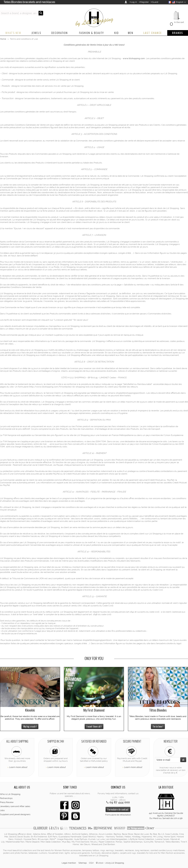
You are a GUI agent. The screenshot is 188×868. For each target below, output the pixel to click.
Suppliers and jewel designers (15, 814)
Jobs (2, 810)
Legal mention (69, 863)
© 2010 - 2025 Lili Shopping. (110, 863)
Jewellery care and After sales (15, 806)
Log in (134, 2)
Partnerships (6, 798)
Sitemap (83, 863)
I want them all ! (94, 726)
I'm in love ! (158, 726)
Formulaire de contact (118, 809)
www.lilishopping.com (134, 58)
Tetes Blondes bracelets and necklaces (29, 2)
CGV (91, 863)
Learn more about (18, 767)
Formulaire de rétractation (118, 815)
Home (3, 39)
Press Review (7, 802)
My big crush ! (30, 726)
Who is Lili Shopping (10, 794)
